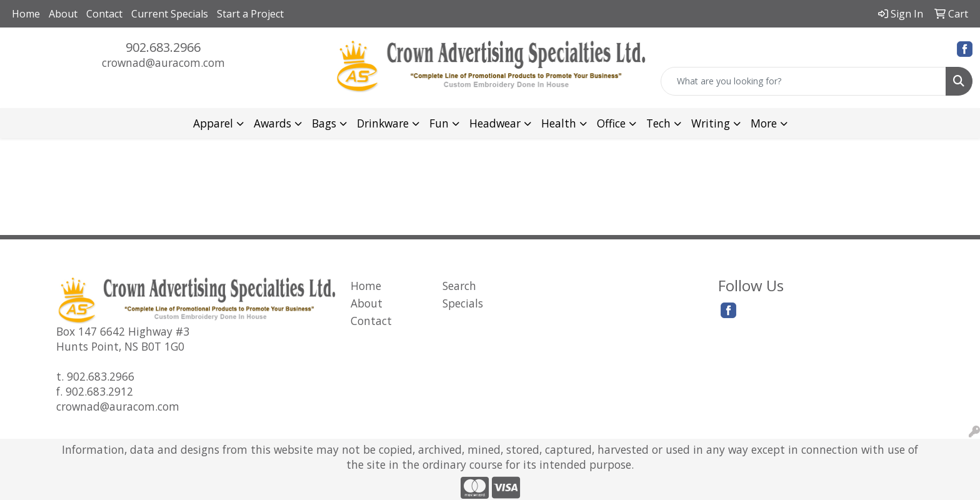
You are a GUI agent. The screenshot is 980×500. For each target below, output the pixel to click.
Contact (104, 14)
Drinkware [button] (383, 123)
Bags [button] (324, 123)
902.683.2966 (163, 47)
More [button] (764, 123)
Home (26, 14)
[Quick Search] (803, 81)
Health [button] (559, 123)
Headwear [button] (495, 123)
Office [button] (611, 123)
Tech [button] (658, 123)
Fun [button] (439, 123)
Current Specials (170, 14)
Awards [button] (272, 123)
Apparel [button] (213, 123)
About (63, 14)
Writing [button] (711, 123)
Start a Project (250, 14)
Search (459, 286)
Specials (463, 303)
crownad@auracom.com (163, 62)
